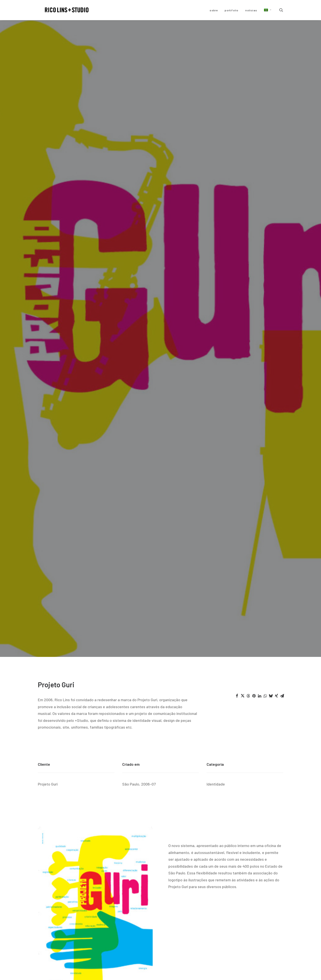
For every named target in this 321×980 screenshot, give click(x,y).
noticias (251, 10)
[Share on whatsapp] (265, 161)
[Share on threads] (248, 161)
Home (160, 865)
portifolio (232, 10)
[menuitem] (214, 10)
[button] (266, 10)
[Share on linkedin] (259, 161)
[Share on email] (282, 161)
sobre (214, 10)
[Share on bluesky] (271, 161)
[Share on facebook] (237, 161)
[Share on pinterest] (254, 161)
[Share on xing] (276, 161)
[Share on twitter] (242, 161)
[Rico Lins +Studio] (62, 10)
